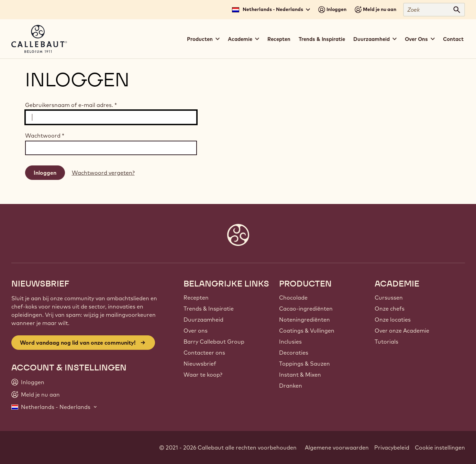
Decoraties (294, 353)
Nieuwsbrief (200, 364)
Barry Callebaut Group (214, 342)
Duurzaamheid (203, 320)
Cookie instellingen (440, 447)
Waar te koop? (203, 375)
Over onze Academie (402, 331)
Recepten (279, 39)
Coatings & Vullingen (307, 331)
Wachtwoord (45, 136)
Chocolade (293, 298)
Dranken (291, 386)
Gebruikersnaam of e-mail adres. (71, 105)
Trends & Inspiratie (322, 39)
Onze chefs (390, 309)
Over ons (196, 331)
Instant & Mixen (300, 375)
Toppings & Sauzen (305, 364)
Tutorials (386, 342)
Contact (453, 39)
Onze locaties (393, 320)
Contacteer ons (204, 353)
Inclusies (290, 342)
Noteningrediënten (305, 320)
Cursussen (389, 298)
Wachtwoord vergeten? (103, 173)
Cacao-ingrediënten (306, 309)
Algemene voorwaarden (337, 447)
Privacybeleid (392, 447)
